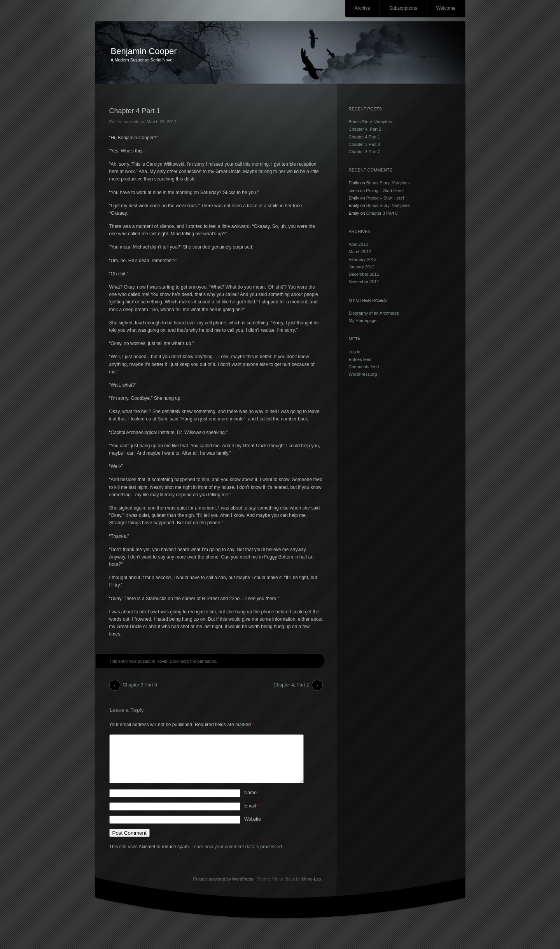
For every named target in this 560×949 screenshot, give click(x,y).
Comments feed (364, 367)
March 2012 (360, 252)
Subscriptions (403, 8)
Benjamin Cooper (144, 51)
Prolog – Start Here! (385, 191)
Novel (162, 661)
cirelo (134, 122)
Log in (355, 352)
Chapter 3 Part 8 (140, 685)
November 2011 (364, 282)
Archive (362, 8)
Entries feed (360, 359)
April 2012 (359, 244)
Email (252, 815)
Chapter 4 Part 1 (365, 137)
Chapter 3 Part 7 (365, 152)
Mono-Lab (311, 888)
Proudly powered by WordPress (223, 888)
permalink (206, 661)
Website (253, 828)
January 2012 (362, 267)
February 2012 (363, 259)
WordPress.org (363, 374)
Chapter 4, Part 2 (291, 685)
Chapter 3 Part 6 (382, 213)
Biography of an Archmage (374, 313)
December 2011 (364, 274)
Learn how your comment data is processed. (237, 856)
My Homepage (363, 320)
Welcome (446, 8)
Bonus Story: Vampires (371, 122)
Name (252, 802)
